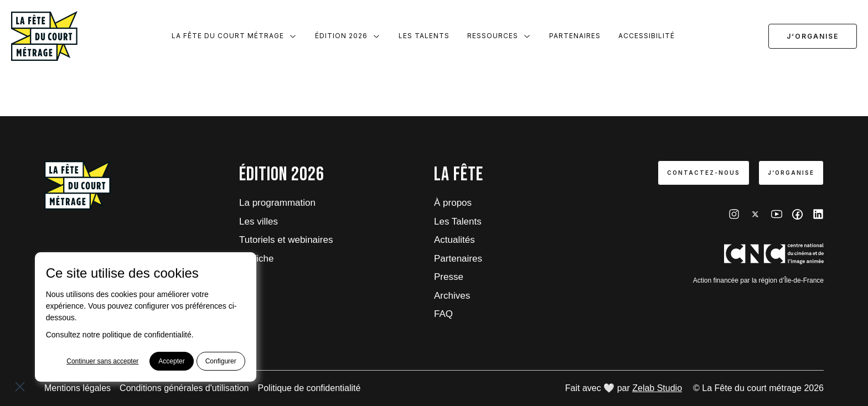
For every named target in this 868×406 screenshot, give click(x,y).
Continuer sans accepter (102, 361)
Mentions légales (77, 388)
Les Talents (424, 36)
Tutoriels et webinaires (286, 240)
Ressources (499, 36)
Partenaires (575, 36)
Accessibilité (647, 36)
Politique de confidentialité (309, 388)
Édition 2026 (348, 36)
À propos (453, 203)
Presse (449, 277)
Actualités (454, 240)
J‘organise (813, 36)
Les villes (259, 222)
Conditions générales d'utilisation (184, 388)
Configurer (221, 361)
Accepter (171, 361)
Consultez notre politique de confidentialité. (120, 335)
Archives (452, 296)
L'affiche (256, 259)
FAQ (443, 314)
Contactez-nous (704, 173)
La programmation (277, 203)
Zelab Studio (657, 388)
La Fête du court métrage (234, 36)
